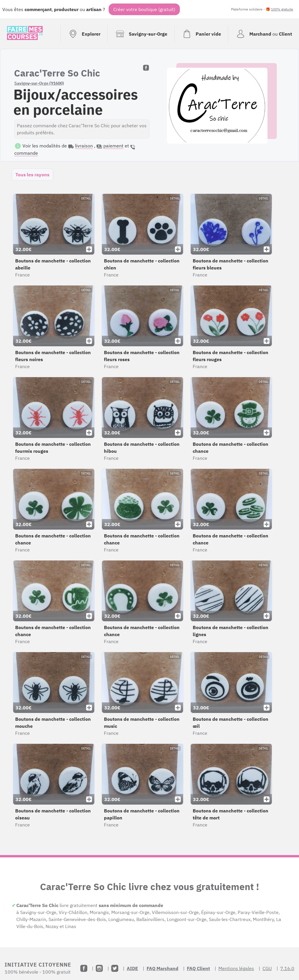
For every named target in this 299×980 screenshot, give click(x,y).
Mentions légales (236, 968)
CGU (267, 968)
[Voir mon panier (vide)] (201, 34)
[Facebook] (84, 968)
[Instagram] (99, 968)
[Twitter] (115, 968)
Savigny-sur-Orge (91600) (39, 83)
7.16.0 (287, 968)
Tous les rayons (32, 175)
